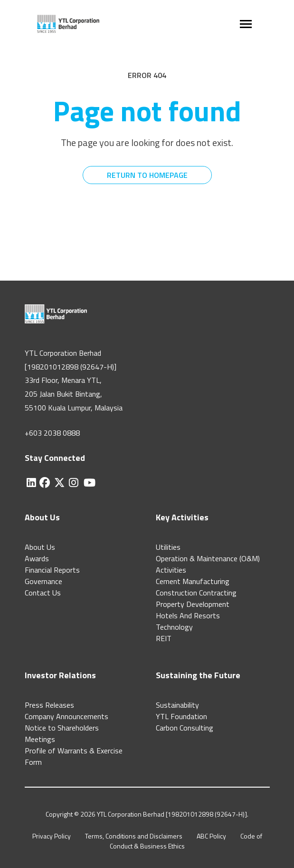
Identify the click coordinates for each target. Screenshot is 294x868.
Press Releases (49, 705)
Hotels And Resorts (188, 615)
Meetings (40, 739)
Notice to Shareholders (62, 728)
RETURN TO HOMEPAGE (147, 175)
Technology (174, 627)
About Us (40, 547)
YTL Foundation (181, 716)
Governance (43, 581)
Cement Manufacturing (193, 581)
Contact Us (43, 593)
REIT (164, 638)
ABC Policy (211, 836)
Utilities (168, 547)
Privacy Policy (52, 836)
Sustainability (177, 705)
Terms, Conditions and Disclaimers (134, 836)
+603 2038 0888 (52, 433)
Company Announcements (66, 716)
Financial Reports (52, 570)
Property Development (193, 604)
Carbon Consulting (185, 728)
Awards (37, 558)
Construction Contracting (196, 593)
